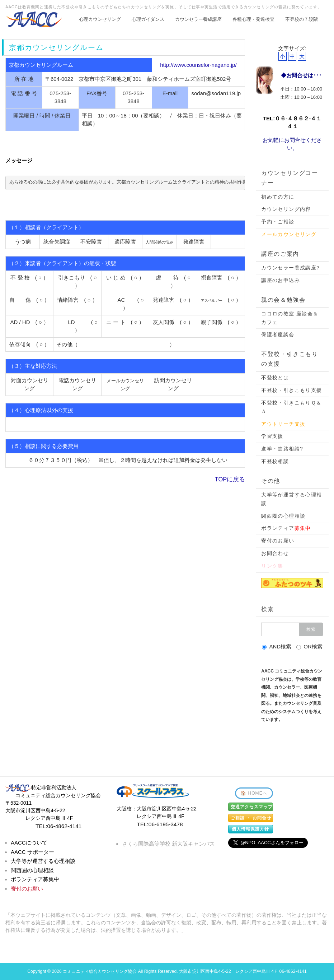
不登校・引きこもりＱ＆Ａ (291, 407)
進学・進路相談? (282, 449)
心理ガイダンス (148, 19)
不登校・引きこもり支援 (291, 390)
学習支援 (272, 436)
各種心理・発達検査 (253, 19)
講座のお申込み (281, 280)
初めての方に (278, 197)
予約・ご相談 (278, 222)
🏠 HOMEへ (254, 793)
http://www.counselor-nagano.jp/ (198, 65)
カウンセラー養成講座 (198, 19)
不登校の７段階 (302, 19)
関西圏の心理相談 (283, 516)
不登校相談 (275, 461)
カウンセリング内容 (286, 209)
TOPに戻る (230, 479)
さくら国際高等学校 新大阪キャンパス (168, 844)
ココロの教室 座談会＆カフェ (290, 318)
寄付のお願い (278, 541)
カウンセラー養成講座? (290, 268)
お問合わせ (275, 553)
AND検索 (277, 646)
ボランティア (286, 528)
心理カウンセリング (100, 19)
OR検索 (309, 646)
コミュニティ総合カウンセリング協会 (100, 971)
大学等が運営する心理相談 (291, 499)
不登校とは (275, 378)
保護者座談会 (278, 334)
